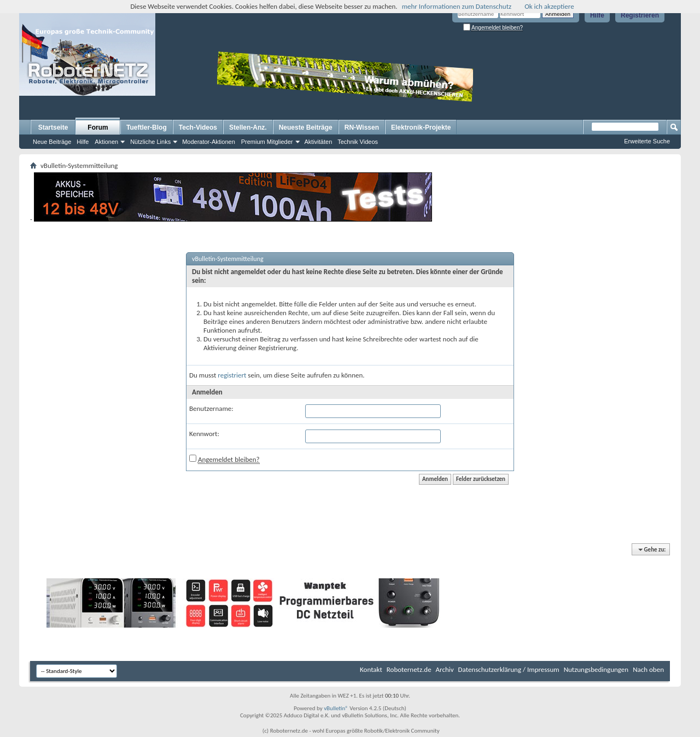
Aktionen (106, 142)
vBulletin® (336, 708)
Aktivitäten (319, 142)
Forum (98, 127)
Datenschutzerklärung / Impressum (509, 669)
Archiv (445, 669)
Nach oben (648, 669)
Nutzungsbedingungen (596, 669)
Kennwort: (204, 434)
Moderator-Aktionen (209, 142)
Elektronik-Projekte (421, 127)
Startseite (53, 127)
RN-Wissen (362, 127)
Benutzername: (211, 408)
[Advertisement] (544, 85)
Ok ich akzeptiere (549, 6)
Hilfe (597, 15)
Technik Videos (358, 142)
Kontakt (371, 669)
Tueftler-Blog (147, 127)
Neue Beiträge (52, 142)
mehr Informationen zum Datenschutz (457, 6)
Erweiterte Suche (647, 141)
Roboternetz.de (409, 669)
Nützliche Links (150, 142)
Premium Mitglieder (267, 142)
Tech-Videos (198, 127)
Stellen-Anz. (248, 127)
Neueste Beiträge (306, 127)
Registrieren (640, 15)
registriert (232, 375)
